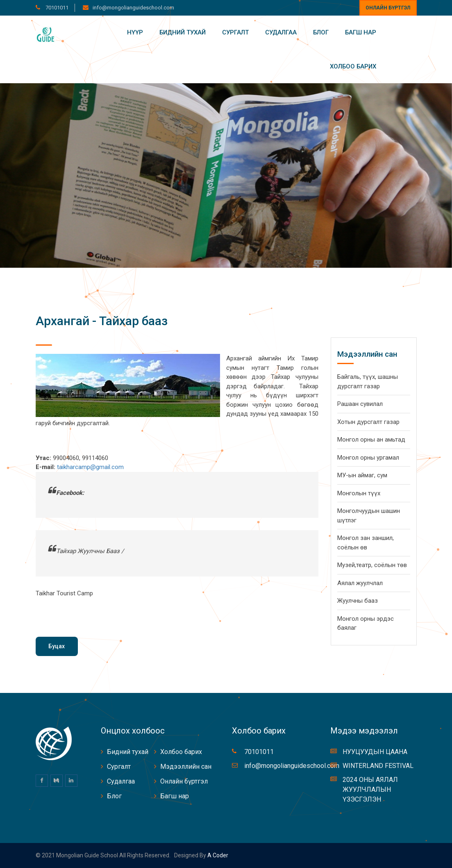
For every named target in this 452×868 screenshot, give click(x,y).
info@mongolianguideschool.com (133, 8)
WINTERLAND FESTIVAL (378, 766)
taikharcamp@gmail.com (90, 467)
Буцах (57, 646)
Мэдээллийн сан (186, 767)
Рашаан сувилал (360, 404)
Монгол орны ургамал (368, 458)
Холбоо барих (353, 66)
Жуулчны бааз (358, 601)
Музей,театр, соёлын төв (372, 565)
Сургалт (235, 32)
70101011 (56, 8)
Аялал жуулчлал (360, 583)
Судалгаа (281, 32)
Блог (321, 32)
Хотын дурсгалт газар (368, 422)
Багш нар (361, 32)
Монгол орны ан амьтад (371, 440)
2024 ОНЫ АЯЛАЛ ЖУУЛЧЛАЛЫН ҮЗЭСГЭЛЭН (370, 789)
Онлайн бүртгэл (388, 8)
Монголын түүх (359, 493)
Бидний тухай (183, 32)
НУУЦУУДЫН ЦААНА (375, 752)
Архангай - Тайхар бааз (102, 321)
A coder (217, 855)
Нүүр (135, 32)
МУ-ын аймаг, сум (362, 475)
